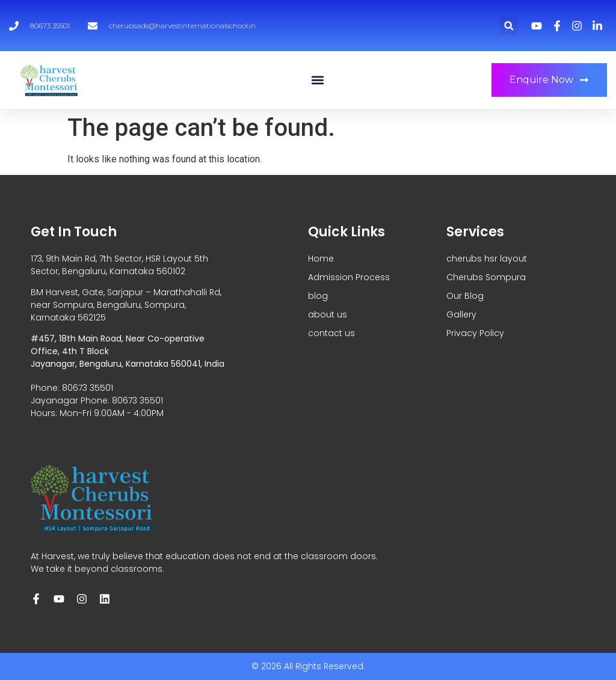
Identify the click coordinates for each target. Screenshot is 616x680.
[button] (509, 26)
